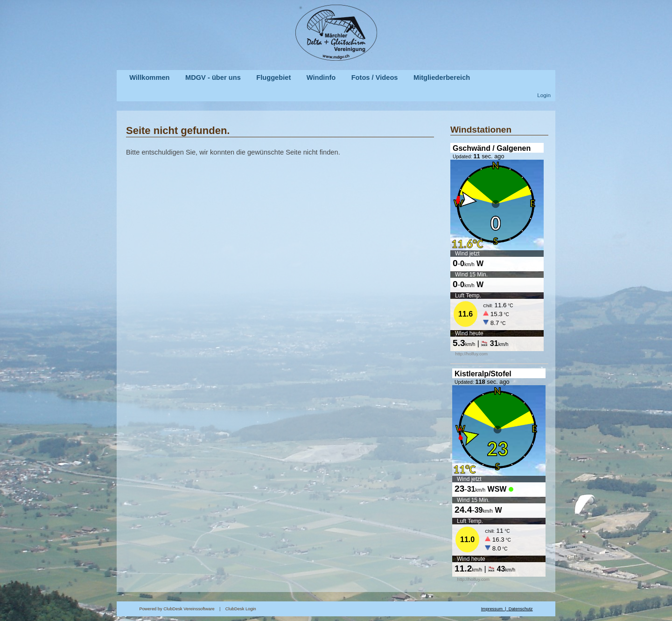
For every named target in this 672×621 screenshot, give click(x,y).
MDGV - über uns (213, 78)
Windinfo (321, 78)
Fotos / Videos (375, 78)
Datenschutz (521, 609)
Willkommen (149, 78)
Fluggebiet (273, 78)
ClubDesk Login (353, 609)
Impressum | (495, 609)
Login (544, 95)
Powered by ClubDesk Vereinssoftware (177, 609)
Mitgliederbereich (442, 78)
